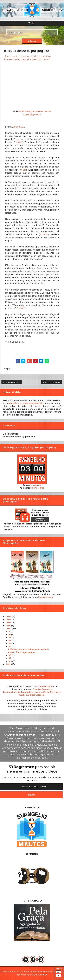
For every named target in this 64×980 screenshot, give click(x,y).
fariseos (8, 59)
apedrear (35, 56)
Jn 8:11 (23, 308)
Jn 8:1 (20, 142)
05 (10, 655)
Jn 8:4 (23, 170)
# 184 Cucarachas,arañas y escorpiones (28, 649)
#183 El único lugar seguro (22, 652)
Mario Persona (45, 686)
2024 (9, 617)
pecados (37, 59)
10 (10, 634)
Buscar (32, 41)
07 (10, 643)
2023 (9, 620)
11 (9, 632)
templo (47, 59)
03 (10, 658)
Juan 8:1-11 (19, 127)
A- (59, 976)
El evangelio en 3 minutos (20, 686)
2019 (9, 664)
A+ (59, 972)
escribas (46, 56)
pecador (26, 59)
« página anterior (12, 382)
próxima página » (52, 382)
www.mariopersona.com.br (20, 735)
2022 (9, 623)
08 (10, 640)
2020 (9, 628)
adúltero (24, 56)
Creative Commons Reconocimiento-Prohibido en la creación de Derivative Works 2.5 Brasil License (32, 692)
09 (10, 637)
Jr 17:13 (44, 234)
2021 (9, 626)
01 (10, 661)
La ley (17, 59)
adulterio (13, 56)
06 (10, 646)
